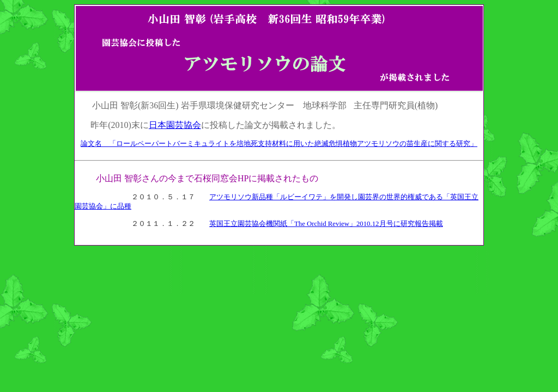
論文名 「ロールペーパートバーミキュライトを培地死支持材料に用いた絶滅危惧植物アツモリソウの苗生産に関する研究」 (279, 144)
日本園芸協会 (175, 125)
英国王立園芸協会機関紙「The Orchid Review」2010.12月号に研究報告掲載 (326, 224)
